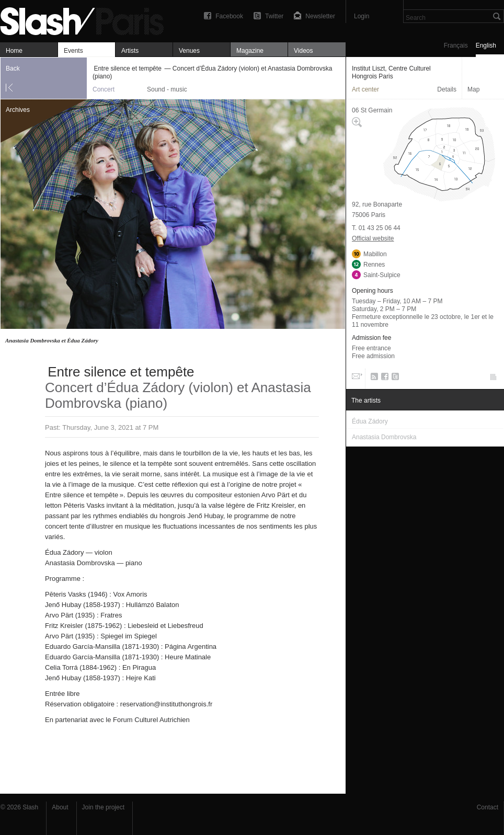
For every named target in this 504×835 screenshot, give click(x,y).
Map (473, 89)
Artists (130, 51)
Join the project (103, 807)
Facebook (229, 16)
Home (14, 51)
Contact (488, 807)
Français (456, 45)
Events (73, 51)
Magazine (250, 51)
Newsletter (320, 16)
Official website (373, 238)
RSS (373, 379)
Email (356, 379)
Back (13, 68)
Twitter (274, 16)
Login (362, 16)
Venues (189, 51)
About (60, 807)
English (486, 45)
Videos (303, 51)
